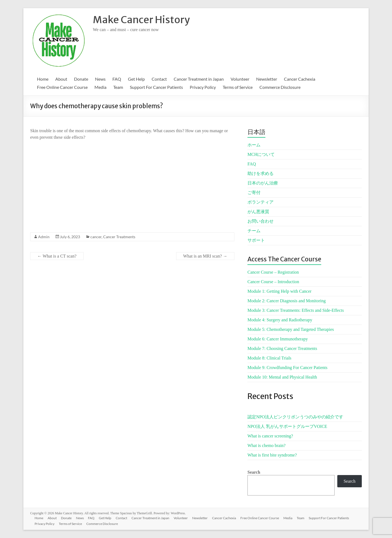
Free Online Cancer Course (62, 87)
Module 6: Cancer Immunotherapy (278, 339)
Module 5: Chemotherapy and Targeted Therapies (291, 329)
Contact (159, 79)
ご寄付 (254, 193)
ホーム (254, 145)
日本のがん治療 (263, 183)
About (61, 79)
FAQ (117, 79)
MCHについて (261, 154)
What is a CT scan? (57, 256)
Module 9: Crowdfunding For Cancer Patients (287, 368)
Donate (81, 79)
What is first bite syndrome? (272, 455)
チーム (254, 231)
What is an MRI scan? (205, 256)
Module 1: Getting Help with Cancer (279, 291)
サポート (256, 240)
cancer (96, 237)
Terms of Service (238, 87)
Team (118, 87)
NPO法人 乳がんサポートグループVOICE (287, 426)
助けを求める (261, 173)
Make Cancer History (141, 20)
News (100, 79)
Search (254, 472)
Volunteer (240, 79)
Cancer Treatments (119, 237)
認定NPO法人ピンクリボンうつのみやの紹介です (295, 417)
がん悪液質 (258, 212)
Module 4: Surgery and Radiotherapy (280, 320)
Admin (44, 237)
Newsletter (267, 79)
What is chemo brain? (267, 445)
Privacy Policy (203, 87)
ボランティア (261, 202)
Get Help (136, 79)
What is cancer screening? (270, 436)
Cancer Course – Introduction (273, 282)
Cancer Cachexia (300, 79)
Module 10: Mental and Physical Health (282, 377)
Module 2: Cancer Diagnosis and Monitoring (287, 301)
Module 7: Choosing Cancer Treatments (282, 348)
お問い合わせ (261, 221)
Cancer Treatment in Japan (199, 79)
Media (100, 87)
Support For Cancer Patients (156, 87)
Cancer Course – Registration (273, 272)
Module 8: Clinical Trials (269, 358)
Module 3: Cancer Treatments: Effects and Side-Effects (296, 310)
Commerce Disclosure (280, 87)
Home (43, 79)
